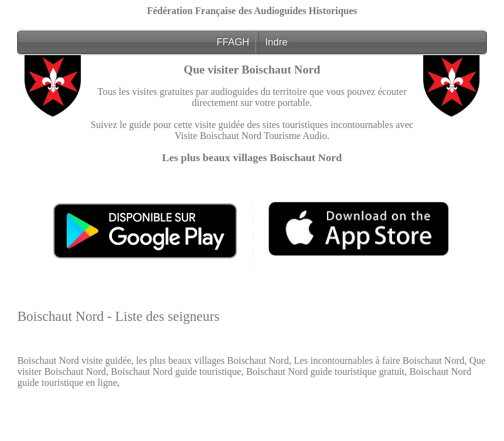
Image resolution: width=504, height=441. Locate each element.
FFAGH (233, 42)
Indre (276, 42)
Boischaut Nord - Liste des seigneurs (118, 316)
